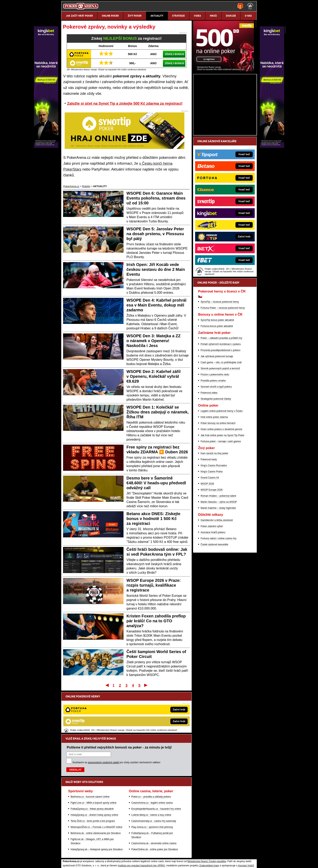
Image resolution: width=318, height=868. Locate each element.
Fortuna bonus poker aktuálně (217, 374)
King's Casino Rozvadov (214, 513)
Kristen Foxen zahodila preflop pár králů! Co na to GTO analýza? (156, 621)
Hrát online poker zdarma (214, 464)
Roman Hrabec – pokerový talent (218, 543)
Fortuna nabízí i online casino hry (219, 586)
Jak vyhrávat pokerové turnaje (217, 404)
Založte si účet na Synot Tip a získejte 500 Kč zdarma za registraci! (125, 104)
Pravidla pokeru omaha (213, 428)
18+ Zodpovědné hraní (191, 862)
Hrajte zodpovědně (73, 836)
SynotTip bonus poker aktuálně (217, 367)
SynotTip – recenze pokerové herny (220, 349)
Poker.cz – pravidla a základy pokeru (151, 755)
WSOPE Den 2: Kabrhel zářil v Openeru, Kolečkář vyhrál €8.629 (154, 376)
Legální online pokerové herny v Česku (222, 458)
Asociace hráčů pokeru (213, 580)
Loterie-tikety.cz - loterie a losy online (151, 773)
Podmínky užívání (121, 862)
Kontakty (77, 862)
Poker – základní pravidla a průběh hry (221, 385)
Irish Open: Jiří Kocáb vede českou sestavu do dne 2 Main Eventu (156, 269)
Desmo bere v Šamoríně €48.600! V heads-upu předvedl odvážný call (156, 483)
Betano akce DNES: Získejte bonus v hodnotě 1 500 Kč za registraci (154, 519)
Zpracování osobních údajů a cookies (154, 862)
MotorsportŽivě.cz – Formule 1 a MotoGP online (96, 785)
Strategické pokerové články (216, 446)
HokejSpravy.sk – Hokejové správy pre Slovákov (97, 807)
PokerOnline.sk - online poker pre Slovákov (155, 807)
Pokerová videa (209, 440)
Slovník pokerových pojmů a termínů (220, 416)
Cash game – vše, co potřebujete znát (221, 410)
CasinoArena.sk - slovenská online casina (154, 801)
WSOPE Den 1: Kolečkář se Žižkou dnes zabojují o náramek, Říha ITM (158, 412)
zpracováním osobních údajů (103, 720)
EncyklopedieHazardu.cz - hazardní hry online (156, 767)
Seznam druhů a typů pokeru (216, 434)
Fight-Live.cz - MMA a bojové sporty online (93, 761)
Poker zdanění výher (212, 574)
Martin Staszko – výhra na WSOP (219, 549)
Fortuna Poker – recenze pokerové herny (223, 355)
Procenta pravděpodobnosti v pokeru (220, 398)
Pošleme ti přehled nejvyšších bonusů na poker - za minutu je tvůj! (119, 705)
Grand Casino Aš (210, 525)
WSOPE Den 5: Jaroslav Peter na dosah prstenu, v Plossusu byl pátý (155, 234)
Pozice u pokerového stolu (215, 422)
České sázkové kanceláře (214, 592)
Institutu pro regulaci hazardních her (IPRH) (141, 823)
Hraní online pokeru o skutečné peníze (221, 477)
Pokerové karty (209, 507)
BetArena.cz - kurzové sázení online (90, 755)
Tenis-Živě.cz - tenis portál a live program (93, 779)
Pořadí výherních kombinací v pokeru (221, 392)
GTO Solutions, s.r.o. (221, 862)
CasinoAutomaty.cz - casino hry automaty (154, 779)
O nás (64, 862)
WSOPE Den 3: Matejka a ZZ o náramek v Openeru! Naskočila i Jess (154, 341)
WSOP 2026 (207, 531)
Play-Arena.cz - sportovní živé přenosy (152, 785)
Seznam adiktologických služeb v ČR (139, 853)
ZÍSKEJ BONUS (174, 54)
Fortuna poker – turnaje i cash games (221, 489)
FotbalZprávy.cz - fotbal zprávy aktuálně (92, 767)
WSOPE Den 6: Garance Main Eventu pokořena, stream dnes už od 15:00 (156, 198)
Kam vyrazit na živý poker (214, 501)
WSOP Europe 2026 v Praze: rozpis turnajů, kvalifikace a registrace (154, 585)
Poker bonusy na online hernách (218, 471)
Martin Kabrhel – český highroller (218, 555)
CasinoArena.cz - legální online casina (152, 761)
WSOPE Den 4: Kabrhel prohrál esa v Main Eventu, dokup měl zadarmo (157, 305)
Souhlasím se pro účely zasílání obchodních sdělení (116, 720)
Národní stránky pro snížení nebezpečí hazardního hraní (207, 853)
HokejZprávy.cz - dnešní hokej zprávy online (94, 773)
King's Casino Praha (212, 519)
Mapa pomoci (168, 853)
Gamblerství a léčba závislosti (217, 568)
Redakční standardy (96, 862)
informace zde (133, 840)
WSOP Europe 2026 (212, 537)
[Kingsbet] (272, 147)
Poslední (146, 685)
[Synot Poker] (223, 118)
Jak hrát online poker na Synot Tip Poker (222, 483)
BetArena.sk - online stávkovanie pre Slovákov (96, 791)
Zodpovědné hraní (209, 823)
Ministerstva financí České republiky (207, 819)
